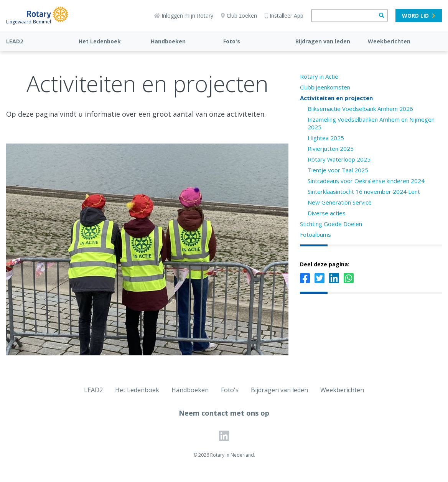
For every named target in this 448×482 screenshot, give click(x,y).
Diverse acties (327, 213)
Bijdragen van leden (323, 41)
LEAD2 (15, 41)
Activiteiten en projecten (336, 98)
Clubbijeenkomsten (325, 87)
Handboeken (168, 41)
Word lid (419, 16)
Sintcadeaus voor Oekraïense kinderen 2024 (366, 181)
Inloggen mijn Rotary (184, 16)
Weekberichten (389, 41)
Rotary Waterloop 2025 (339, 159)
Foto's (232, 41)
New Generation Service (340, 202)
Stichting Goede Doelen (331, 224)
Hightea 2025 (326, 138)
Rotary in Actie (319, 76)
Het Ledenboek (100, 41)
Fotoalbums (315, 234)
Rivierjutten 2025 (331, 149)
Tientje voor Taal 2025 (338, 170)
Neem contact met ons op (224, 413)
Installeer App (284, 16)
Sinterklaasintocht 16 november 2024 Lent (364, 191)
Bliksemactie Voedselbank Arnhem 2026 (360, 109)
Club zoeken (239, 16)
